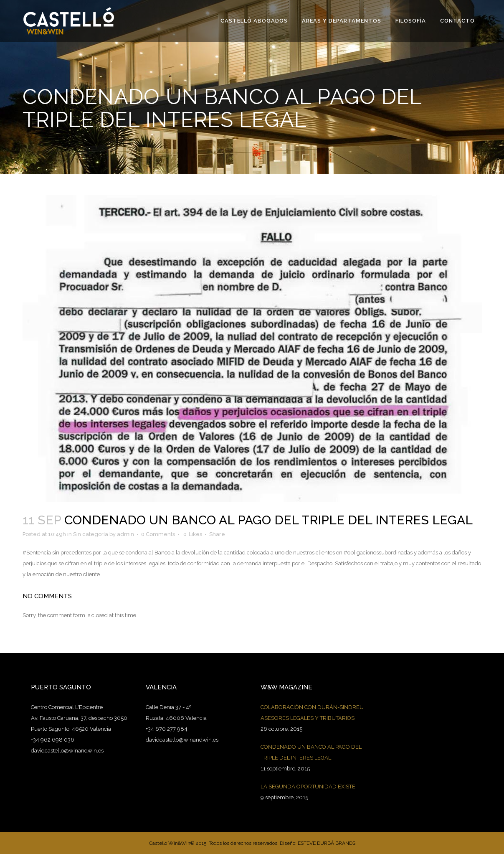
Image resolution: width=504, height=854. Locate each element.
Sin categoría (91, 534)
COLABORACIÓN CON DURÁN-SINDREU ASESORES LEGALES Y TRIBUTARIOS (312, 713)
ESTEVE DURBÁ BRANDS (327, 843)
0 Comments (158, 534)
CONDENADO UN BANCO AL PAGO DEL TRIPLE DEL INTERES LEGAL (311, 752)
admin (125, 534)
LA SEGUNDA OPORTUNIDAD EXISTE (308, 787)
